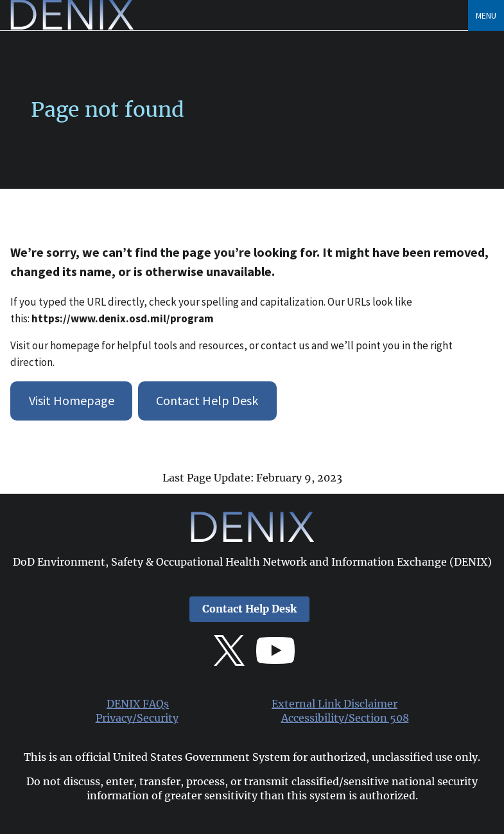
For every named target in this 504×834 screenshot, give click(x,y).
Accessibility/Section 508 (345, 718)
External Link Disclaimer (335, 704)
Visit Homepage (72, 400)
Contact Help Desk (207, 400)
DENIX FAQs (138, 704)
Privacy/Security (137, 718)
